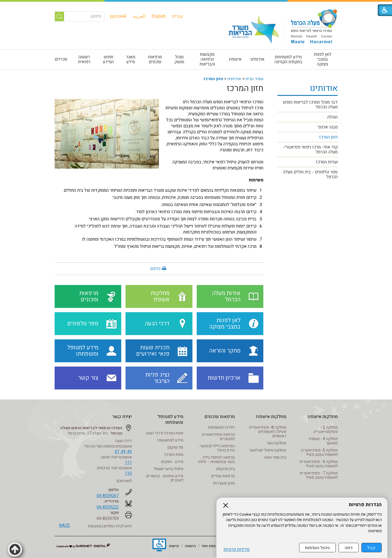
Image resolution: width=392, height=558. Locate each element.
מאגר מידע (131, 59)
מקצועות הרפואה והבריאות (207, 59)
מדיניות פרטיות (237, 550)
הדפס (155, 269)
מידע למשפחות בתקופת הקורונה (288, 59)
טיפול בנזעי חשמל (169, 469)
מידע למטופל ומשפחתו (171, 420)
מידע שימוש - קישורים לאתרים (165, 478)
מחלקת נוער (276, 443)
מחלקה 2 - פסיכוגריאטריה (326, 430)
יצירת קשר (122, 417)
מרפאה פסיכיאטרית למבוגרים (218, 437)
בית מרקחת (225, 469)
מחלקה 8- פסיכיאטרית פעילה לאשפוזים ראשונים (268, 432)
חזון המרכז (213, 79)
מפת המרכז (174, 455)
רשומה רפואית (84, 59)
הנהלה (332, 117)
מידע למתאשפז (170, 440)
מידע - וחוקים (172, 462)
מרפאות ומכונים (155, 59)
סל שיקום (175, 447)
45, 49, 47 (123, 452)
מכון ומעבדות (224, 483)
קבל (372, 548)
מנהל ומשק (179, 59)
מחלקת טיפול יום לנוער (268, 450)
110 (128, 473)
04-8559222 (108, 507)
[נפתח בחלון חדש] (159, 546)
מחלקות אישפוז (323, 417)
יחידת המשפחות (221, 427)
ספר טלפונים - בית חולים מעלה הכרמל (310, 174)
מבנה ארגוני (328, 127)
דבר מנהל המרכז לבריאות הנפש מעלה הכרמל (310, 105)
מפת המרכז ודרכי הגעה (164, 433)
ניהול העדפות (317, 548)
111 (128, 463)
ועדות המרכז (327, 162)
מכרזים (61, 59)
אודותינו (257, 59)
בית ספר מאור (275, 457)
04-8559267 (108, 496)
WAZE (64, 526)
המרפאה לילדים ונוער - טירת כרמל (216, 448)
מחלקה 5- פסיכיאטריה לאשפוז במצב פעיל (319, 452)
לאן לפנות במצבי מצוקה (323, 59)
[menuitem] (178, 16)
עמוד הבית (254, 79)
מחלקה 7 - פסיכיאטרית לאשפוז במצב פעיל (319, 475)
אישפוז (235, 59)
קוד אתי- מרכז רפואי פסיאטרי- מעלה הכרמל (310, 150)
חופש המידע (108, 59)
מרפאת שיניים (223, 476)
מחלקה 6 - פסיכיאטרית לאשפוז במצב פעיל (319, 464)
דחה (349, 548)
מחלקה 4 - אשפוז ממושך (323, 441)
